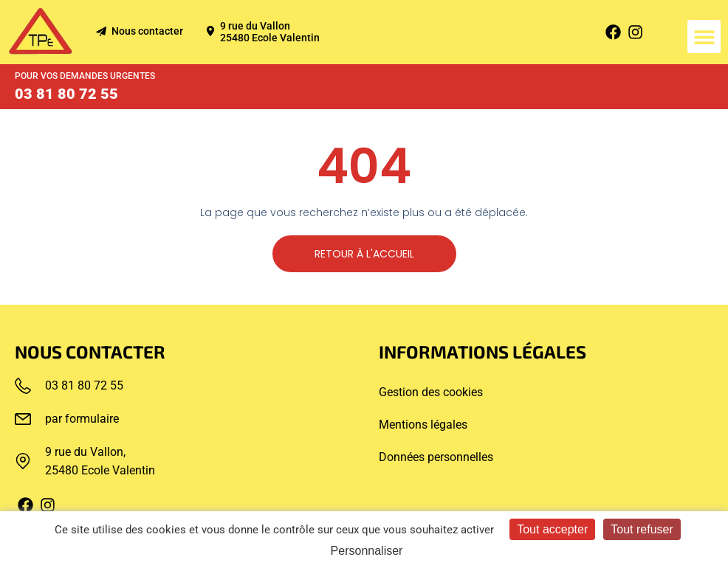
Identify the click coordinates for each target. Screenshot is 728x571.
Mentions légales (423, 425)
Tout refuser (642, 529)
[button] (704, 37)
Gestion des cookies (431, 392)
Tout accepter (552, 529)
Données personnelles (436, 457)
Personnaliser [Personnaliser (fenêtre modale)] (367, 551)
